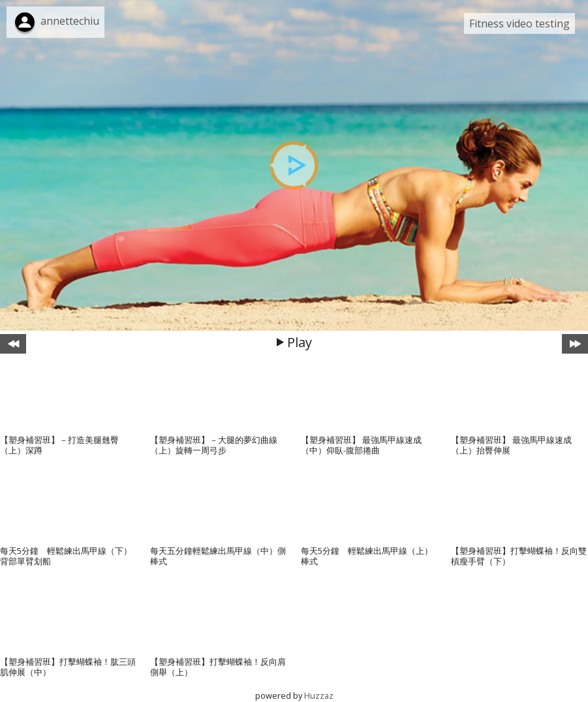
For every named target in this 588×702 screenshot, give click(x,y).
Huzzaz (319, 695)
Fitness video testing (519, 23)
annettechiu (70, 21)
